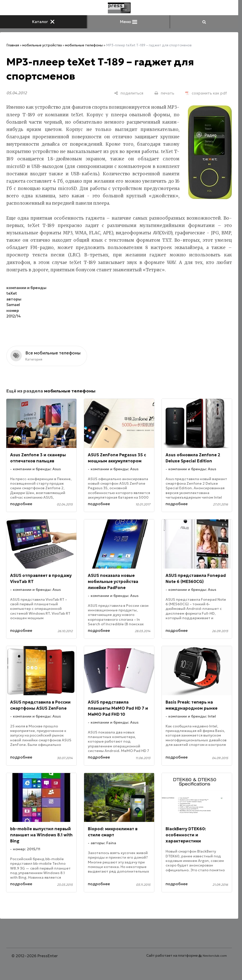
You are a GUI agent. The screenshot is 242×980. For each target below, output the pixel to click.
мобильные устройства (42, 45)
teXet (12, 293)
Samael (13, 305)
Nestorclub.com (215, 956)
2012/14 (14, 316)
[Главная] (119, 8)
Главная (13, 45)
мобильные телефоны (84, 45)
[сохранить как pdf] (206, 93)
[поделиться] (129, 93)
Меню (129, 22)
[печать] (164, 93)
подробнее (21, 504)
